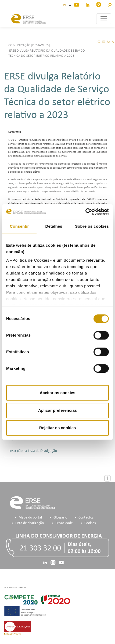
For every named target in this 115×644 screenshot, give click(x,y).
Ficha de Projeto (12, 634)
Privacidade (64, 523)
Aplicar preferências (57, 410)
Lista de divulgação (30, 523)
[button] (109, 4)
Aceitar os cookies (58, 393)
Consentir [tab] (19, 226)
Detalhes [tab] (54, 226)
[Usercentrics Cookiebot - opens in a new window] (85, 212)
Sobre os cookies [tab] (92, 226)
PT (66, 5)
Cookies (90, 523)
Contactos (86, 518)
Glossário (60, 518)
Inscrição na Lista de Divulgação (33, 451)
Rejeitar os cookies (58, 428)
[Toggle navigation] (104, 19)
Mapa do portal (30, 518)
